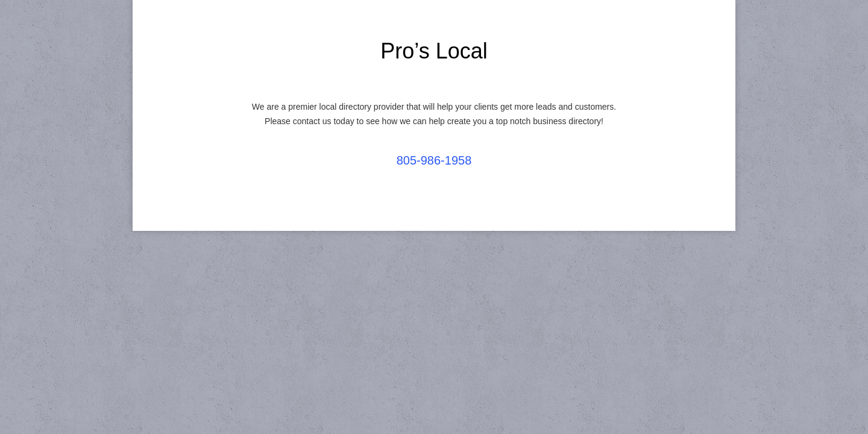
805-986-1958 (434, 160)
